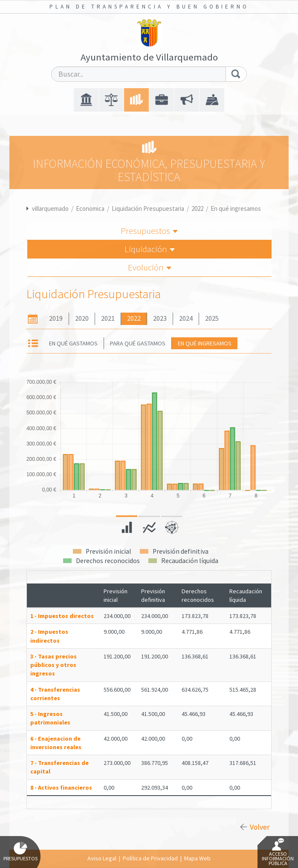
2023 (160, 318)
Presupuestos (149, 231)
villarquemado (50, 208)
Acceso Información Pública (278, 852)
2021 (108, 318)
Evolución (150, 267)
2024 (186, 318)
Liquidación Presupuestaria (148, 208)
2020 (82, 318)
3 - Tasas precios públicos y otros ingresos (54, 665)
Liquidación (150, 249)
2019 (56, 318)
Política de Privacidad (150, 858)
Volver (260, 827)
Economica (90, 208)
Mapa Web (197, 858)
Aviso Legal (102, 858)
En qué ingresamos (236, 208)
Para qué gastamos (138, 343)
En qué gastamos (73, 343)
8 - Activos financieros (61, 788)
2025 (212, 318)
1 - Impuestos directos (62, 616)
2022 (197, 208)
